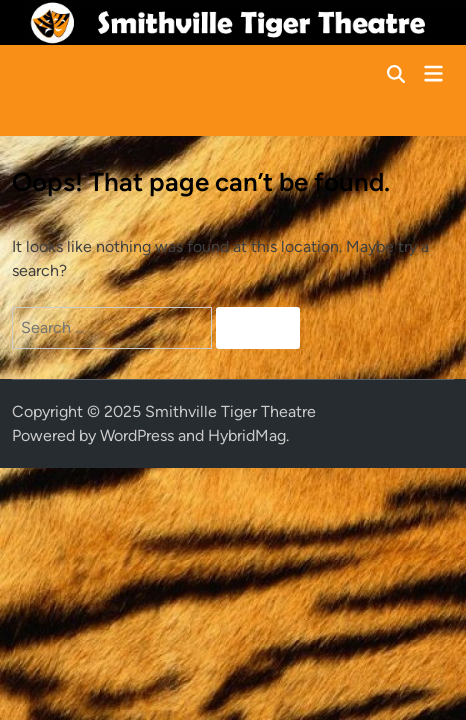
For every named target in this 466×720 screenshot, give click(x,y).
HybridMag (247, 435)
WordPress (137, 435)
